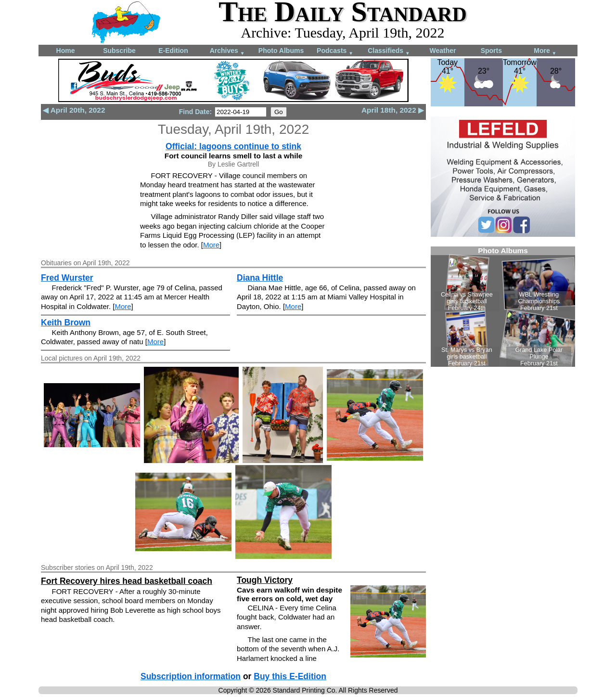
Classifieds (389, 51)
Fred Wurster (67, 278)
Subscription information (191, 676)
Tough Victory (265, 580)
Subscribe (119, 51)
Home (66, 51)
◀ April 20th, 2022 (74, 110)
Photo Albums (281, 51)
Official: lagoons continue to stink (233, 146)
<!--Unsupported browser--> (503, 307)
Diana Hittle (260, 278)
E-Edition (173, 51)
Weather (443, 51)
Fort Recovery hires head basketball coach (127, 581)
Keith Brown (66, 323)
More (545, 51)
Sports (491, 51)
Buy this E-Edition (290, 676)
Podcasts (335, 51)
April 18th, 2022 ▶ (393, 110)
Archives (227, 51)
